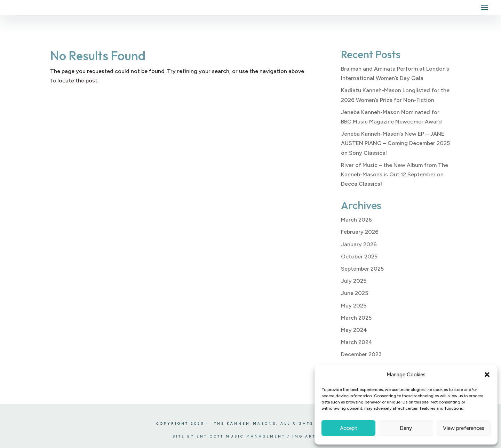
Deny (406, 428)
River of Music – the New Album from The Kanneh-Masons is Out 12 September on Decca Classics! (395, 174)
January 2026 (359, 244)
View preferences (464, 428)
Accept (349, 428)
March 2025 (356, 318)
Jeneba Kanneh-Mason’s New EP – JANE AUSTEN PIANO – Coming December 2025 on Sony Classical (395, 143)
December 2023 (361, 354)
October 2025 (359, 257)
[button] (487, 375)
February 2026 (360, 232)
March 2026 (356, 220)
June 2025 (355, 293)
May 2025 (354, 306)
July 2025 (354, 281)
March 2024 (357, 342)
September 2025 (362, 269)
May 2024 (354, 330)
